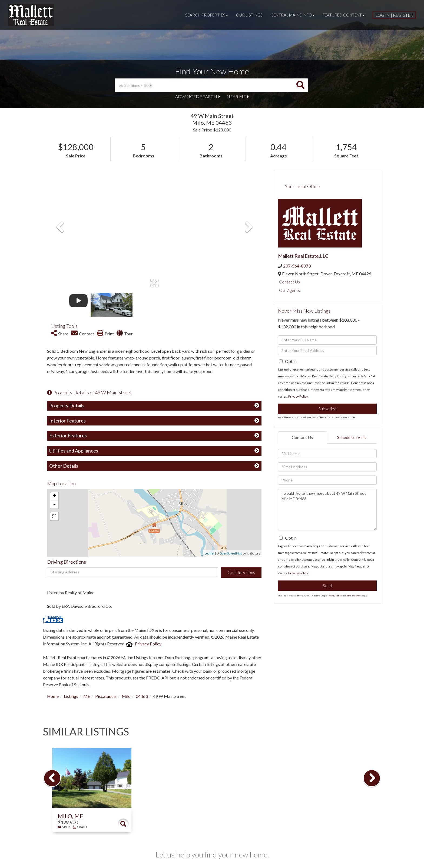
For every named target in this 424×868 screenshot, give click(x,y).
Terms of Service (354, 596)
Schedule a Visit (352, 437)
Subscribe (327, 409)
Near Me (236, 96)
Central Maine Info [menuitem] (293, 15)
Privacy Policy (148, 644)
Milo (126, 696)
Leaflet (209, 553)
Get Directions (241, 572)
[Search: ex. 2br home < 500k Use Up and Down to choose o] (204, 85)
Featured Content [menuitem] (344, 15)
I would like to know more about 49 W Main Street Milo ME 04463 (327, 510)
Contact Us (289, 282)
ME (87, 696)
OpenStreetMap (231, 553)
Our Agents (289, 290)
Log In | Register (394, 15)
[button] (300, 85)
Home (53, 696)
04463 (142, 696)
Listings (71, 696)
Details (123, 824)
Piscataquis (106, 696)
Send (327, 585)
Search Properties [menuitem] (207, 15)
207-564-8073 (297, 266)
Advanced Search (196, 96)
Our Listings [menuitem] (249, 15)
